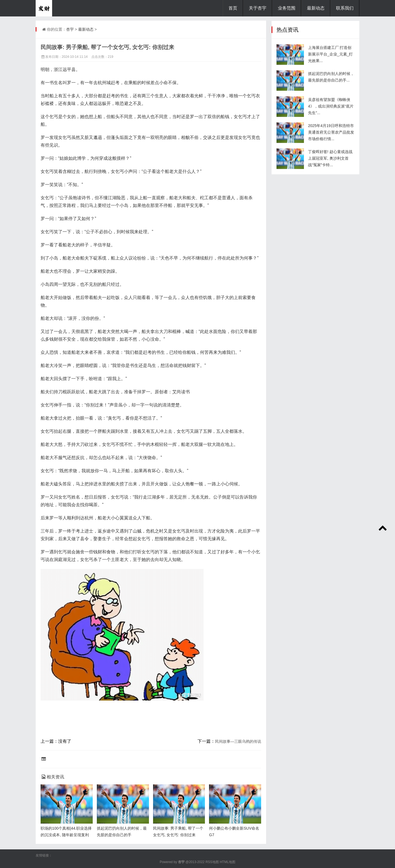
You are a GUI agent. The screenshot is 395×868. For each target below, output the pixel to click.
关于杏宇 (258, 8)
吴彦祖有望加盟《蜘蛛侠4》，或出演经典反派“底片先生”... (331, 110)
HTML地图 (228, 862)
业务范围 (287, 8)
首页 (233, 8)
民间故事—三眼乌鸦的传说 (238, 741)
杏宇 (70, 29)
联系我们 (345, 8)
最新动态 (316, 8)
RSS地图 (212, 862)
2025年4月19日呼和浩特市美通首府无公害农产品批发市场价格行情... (331, 136)
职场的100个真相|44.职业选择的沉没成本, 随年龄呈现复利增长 (66, 835)
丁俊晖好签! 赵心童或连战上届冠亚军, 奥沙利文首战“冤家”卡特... (330, 162)
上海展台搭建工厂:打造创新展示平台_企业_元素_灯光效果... (330, 58)
